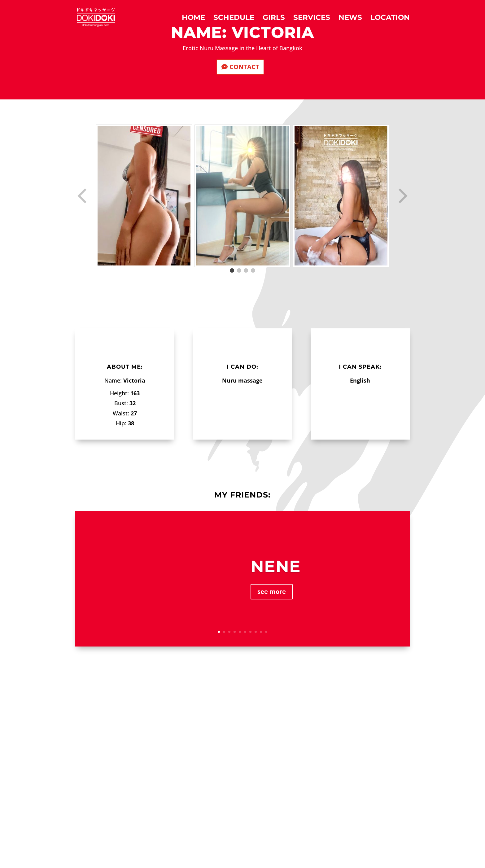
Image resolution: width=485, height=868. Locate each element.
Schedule (234, 18)
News (350, 18)
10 (266, 632)
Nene (276, 566)
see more (272, 592)
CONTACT (244, 67)
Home (193, 18)
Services (312, 18)
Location (390, 18)
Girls (274, 18)
